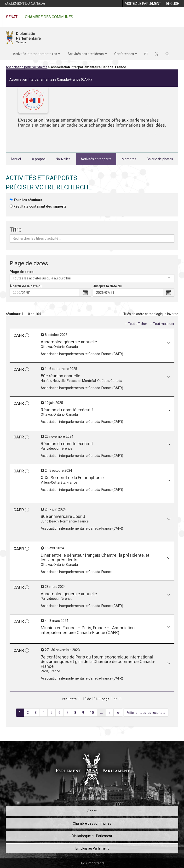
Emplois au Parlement (92, 848)
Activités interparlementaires (35, 54)
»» (120, 713)
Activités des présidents (86, 54)
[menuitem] (143, 4)
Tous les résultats (28, 200)
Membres (129, 159)
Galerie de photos (160, 159)
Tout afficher (138, 324)
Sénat (12, 17)
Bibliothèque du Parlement (92, 836)
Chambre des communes (49, 17)
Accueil (16, 159)
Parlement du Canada (25, 3)
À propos (39, 159)
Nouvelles (63, 159)
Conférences (124, 54)
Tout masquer (164, 324)
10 (94, 713)
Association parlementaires (27, 67)
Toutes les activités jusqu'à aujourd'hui (91, 278)
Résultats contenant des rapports (40, 206)
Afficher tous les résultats (146, 713)
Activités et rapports (96, 159)
